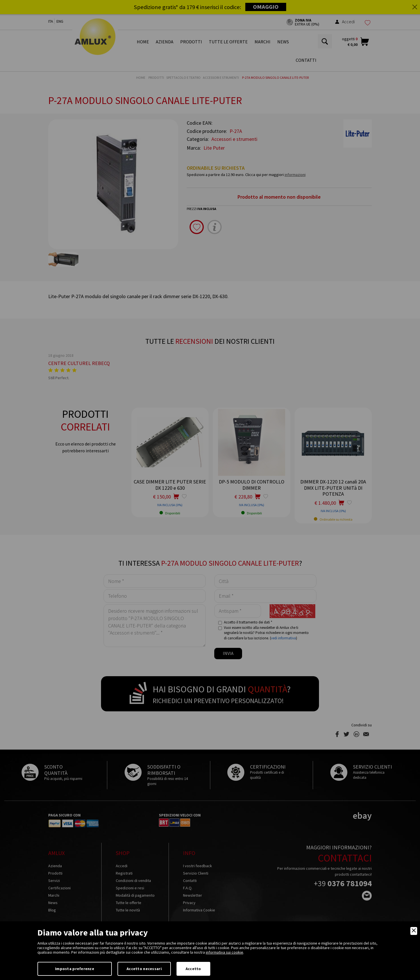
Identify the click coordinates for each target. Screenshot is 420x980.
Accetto (193, 969)
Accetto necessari (144, 969)
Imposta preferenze (75, 969)
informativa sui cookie (224, 952)
